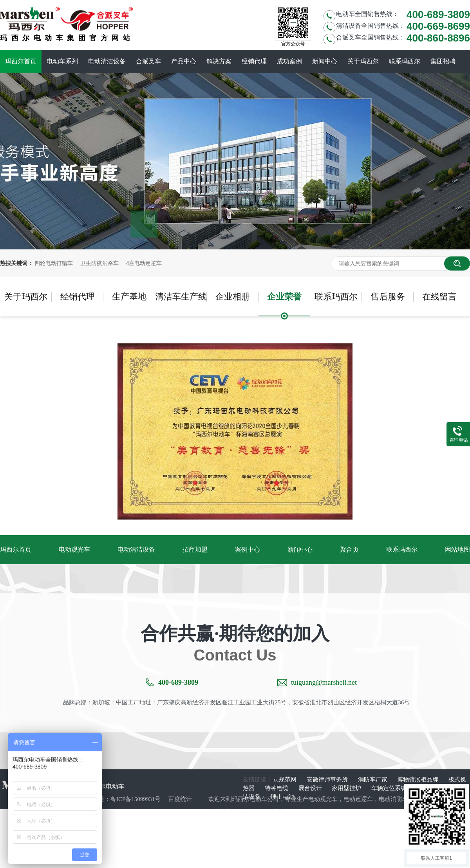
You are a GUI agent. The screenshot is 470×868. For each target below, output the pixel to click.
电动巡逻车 (358, 799)
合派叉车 (148, 61)
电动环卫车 (241, 812)
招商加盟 (195, 549)
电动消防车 (393, 799)
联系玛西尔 (405, 61)
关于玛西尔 (363, 61)
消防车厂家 (373, 780)
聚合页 (349, 549)
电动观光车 (74, 549)
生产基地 (129, 297)
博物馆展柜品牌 (418, 780)
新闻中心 (325, 61)
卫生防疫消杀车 (99, 263)
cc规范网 (286, 780)
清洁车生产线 (181, 297)
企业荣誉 (284, 297)
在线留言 (439, 297)
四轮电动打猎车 (54, 263)
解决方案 (219, 61)
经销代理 (254, 61)
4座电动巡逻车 (144, 263)
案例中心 (248, 549)
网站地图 (457, 549)
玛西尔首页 (21, 61)
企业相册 (233, 297)
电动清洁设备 (107, 61)
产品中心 (184, 61)
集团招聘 (443, 61)
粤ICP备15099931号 (136, 799)
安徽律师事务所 (328, 780)
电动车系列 (62, 61)
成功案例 (289, 61)
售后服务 (388, 297)
